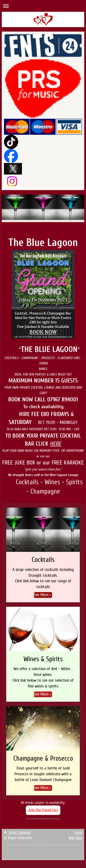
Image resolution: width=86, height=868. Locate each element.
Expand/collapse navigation (43, 6)
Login (78, 833)
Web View (75, 838)
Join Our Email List (43, 810)
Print (10, 833)
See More (41, 595)
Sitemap (24, 833)
